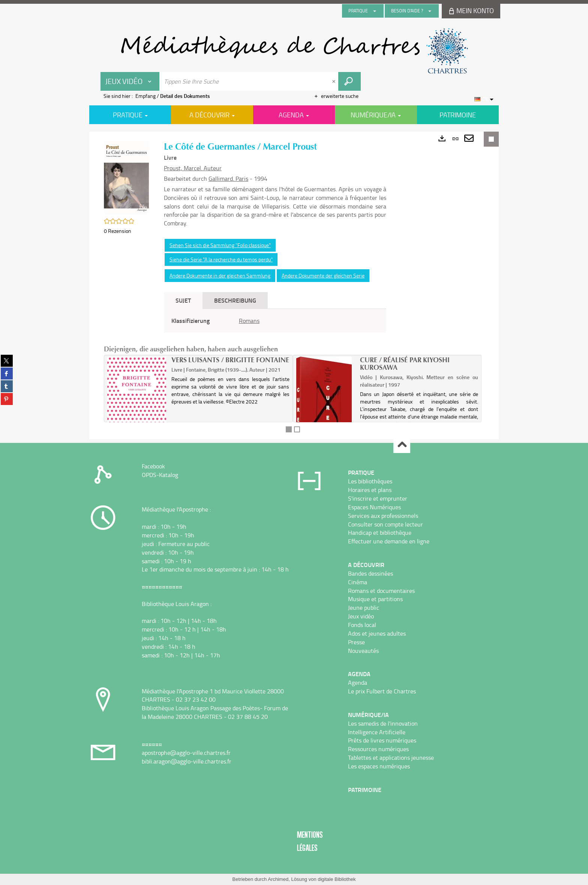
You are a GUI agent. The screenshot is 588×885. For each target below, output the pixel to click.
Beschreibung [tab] (235, 300)
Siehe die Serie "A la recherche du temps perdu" (221, 259)
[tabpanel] (275, 321)
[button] (126, 177)
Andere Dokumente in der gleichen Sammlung (220, 275)
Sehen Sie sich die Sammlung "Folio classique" (220, 245)
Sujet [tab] (183, 300)
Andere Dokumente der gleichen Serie (323, 275)
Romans (249, 321)
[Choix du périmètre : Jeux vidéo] (130, 81)
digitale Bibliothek (337, 879)
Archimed (278, 879)
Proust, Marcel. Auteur (193, 168)
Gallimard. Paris (228, 178)
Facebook (153, 466)
